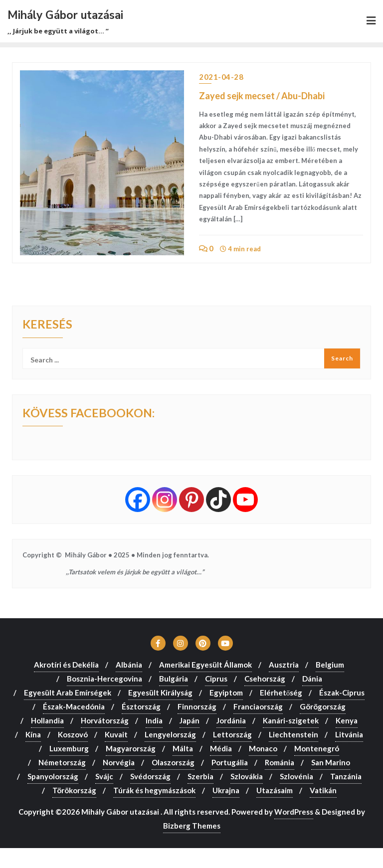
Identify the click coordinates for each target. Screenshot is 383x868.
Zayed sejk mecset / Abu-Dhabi (262, 96)
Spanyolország (53, 776)
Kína (33, 734)
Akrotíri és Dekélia (66, 665)
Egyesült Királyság (160, 693)
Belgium (330, 665)
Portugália (230, 762)
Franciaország (258, 706)
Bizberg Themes (192, 826)
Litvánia (349, 734)
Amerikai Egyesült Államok (205, 665)
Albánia (129, 665)
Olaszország (173, 762)
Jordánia (231, 720)
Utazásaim (275, 790)
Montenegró (317, 748)
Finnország (197, 706)
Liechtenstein (293, 734)
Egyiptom (226, 693)
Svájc (104, 776)
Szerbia (200, 776)
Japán (190, 720)
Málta (183, 748)
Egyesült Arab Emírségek (68, 693)
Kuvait (116, 734)
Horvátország (105, 720)
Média (221, 748)
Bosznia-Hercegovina (104, 679)
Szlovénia (296, 776)
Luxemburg (69, 748)
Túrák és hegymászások (154, 790)
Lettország (232, 734)
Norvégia (119, 762)
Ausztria (284, 665)
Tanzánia (346, 776)
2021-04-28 (221, 77)
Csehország (265, 679)
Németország (62, 762)
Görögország (323, 706)
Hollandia (47, 720)
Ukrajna (226, 790)
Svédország (150, 776)
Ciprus (216, 679)
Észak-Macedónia (74, 706)
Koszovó (73, 734)
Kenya (347, 720)
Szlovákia (247, 776)
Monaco (263, 748)
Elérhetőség (281, 693)
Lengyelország (170, 734)
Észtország (141, 706)
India (154, 720)
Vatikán (323, 790)
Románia (280, 762)
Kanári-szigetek (291, 720)
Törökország (74, 790)
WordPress (294, 812)
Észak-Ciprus (342, 693)
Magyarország (131, 748)
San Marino (331, 762)
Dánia (312, 679)
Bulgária (174, 679)
